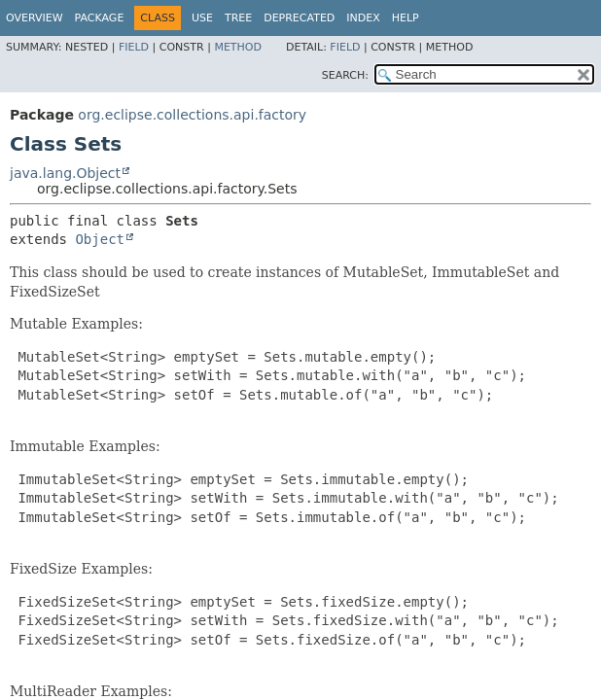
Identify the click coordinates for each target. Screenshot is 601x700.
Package (100, 18)
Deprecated (299, 18)
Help (406, 18)
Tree (238, 18)
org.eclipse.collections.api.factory (192, 115)
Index (363, 18)
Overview (35, 18)
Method (238, 47)
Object (100, 239)
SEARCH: (345, 75)
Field (134, 47)
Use (202, 18)
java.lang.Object (65, 173)
